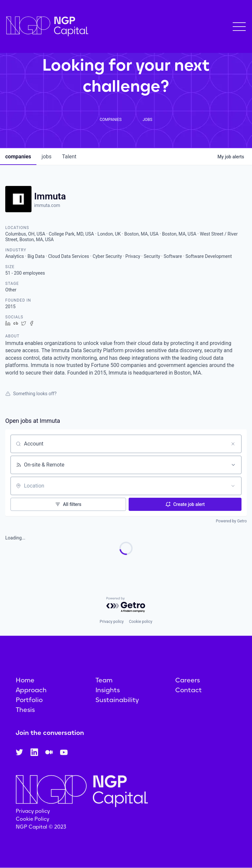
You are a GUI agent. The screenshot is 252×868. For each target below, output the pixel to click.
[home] (47, 26)
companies (18, 157)
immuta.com (47, 205)
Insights (108, 690)
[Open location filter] (233, 486)
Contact (189, 690)
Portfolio (29, 700)
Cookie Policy (32, 819)
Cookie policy (141, 622)
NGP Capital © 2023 (41, 827)
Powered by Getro (231, 521)
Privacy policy (112, 622)
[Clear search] (233, 444)
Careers (188, 680)
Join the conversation (50, 733)
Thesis (25, 710)
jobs (47, 157)
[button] (239, 27)
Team (104, 680)
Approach (31, 690)
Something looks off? (31, 394)
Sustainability (117, 700)
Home (25, 680)
